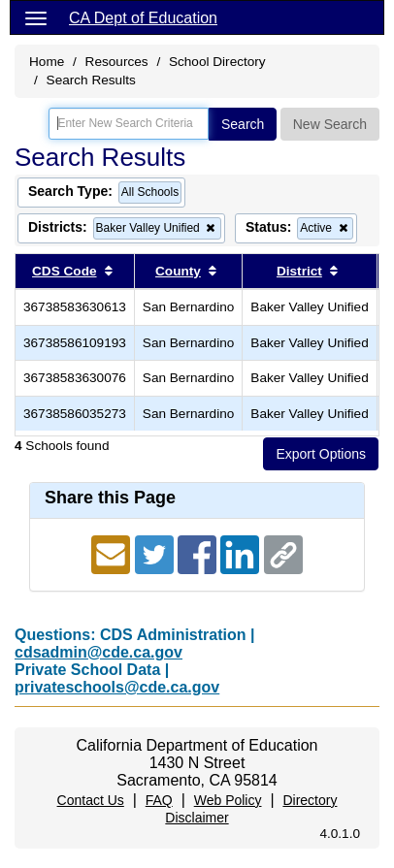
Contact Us (91, 800)
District (299, 271)
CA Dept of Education (143, 18)
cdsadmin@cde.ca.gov (98, 652)
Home (47, 62)
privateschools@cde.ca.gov (117, 687)
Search (243, 124)
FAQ (159, 800)
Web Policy (228, 800)
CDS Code (64, 271)
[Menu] (36, 17)
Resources (117, 62)
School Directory (217, 62)
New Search (330, 124)
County (178, 271)
